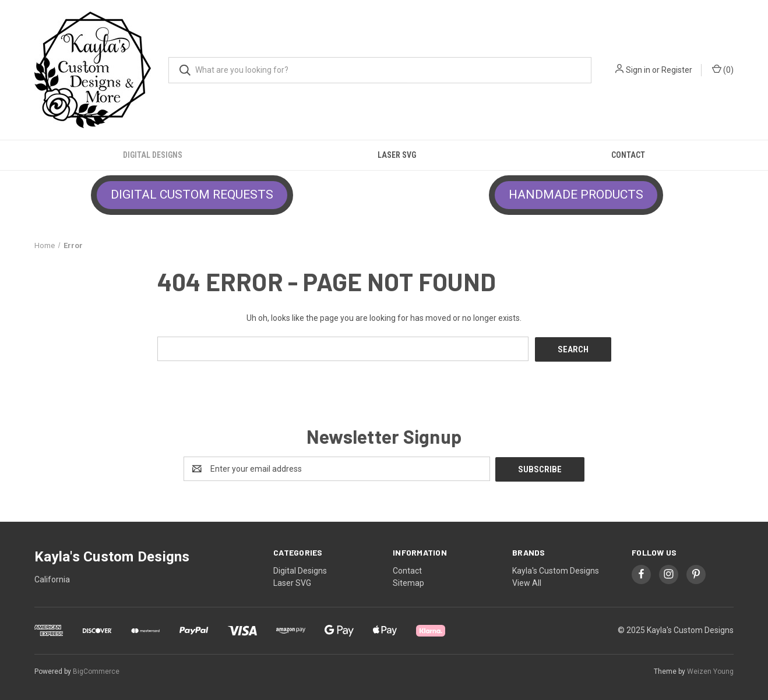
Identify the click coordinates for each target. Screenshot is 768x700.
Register (677, 70)
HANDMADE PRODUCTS (576, 195)
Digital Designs (153, 155)
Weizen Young (710, 670)
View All (527, 582)
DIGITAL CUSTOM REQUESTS (192, 195)
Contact (628, 155)
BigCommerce (96, 670)
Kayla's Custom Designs (556, 570)
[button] (192, 195)
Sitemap (408, 582)
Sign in (638, 70)
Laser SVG (397, 155)
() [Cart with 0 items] (723, 69)
